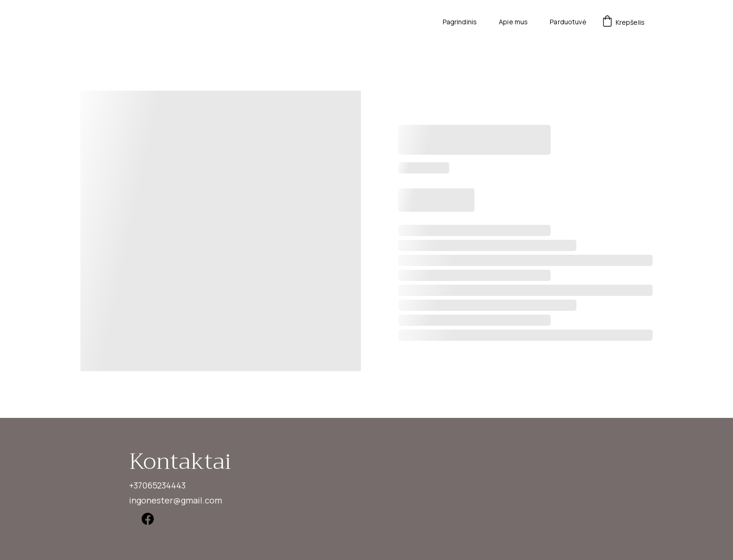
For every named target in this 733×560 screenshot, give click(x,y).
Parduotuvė (568, 22)
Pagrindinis (460, 22)
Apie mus (513, 22)
